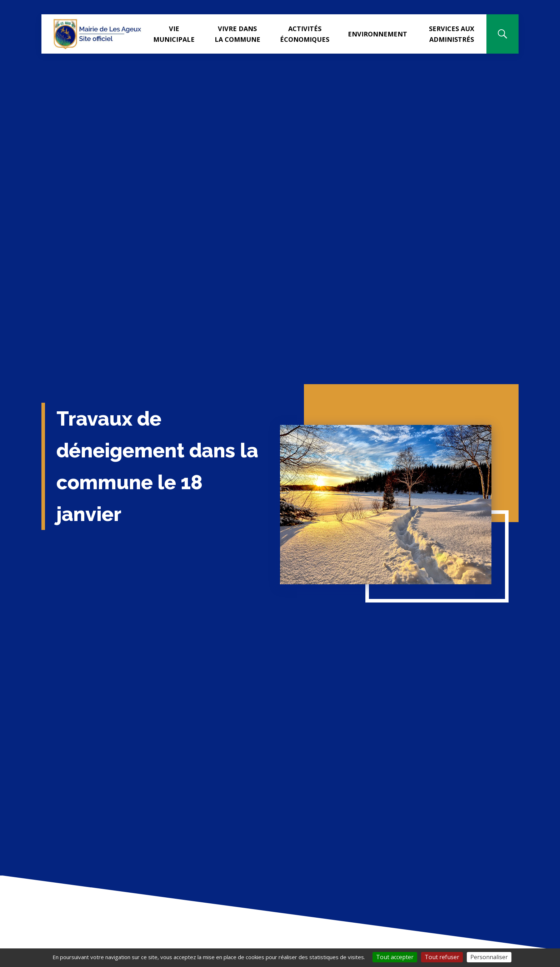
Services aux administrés (452, 34)
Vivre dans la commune (237, 34)
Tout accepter (395, 957)
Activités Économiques (305, 34)
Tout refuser (442, 957)
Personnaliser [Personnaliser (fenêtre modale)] (489, 957)
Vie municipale (174, 34)
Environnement (377, 34)
